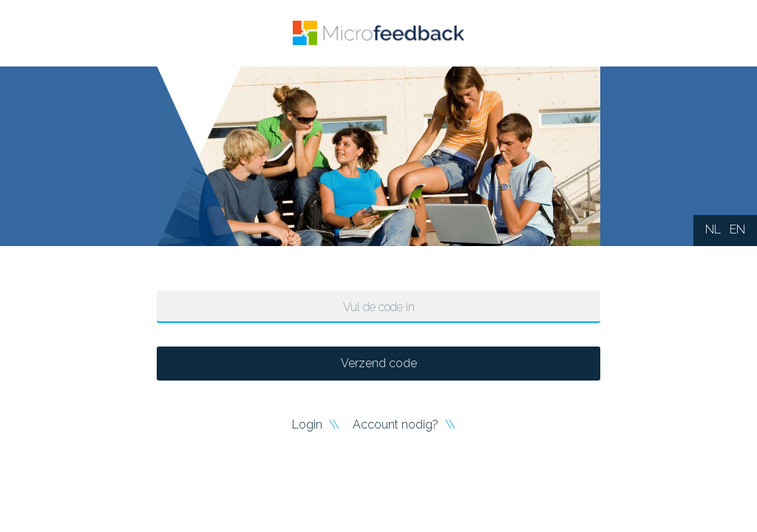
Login (309, 424)
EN (737, 229)
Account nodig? (397, 424)
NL (713, 229)
